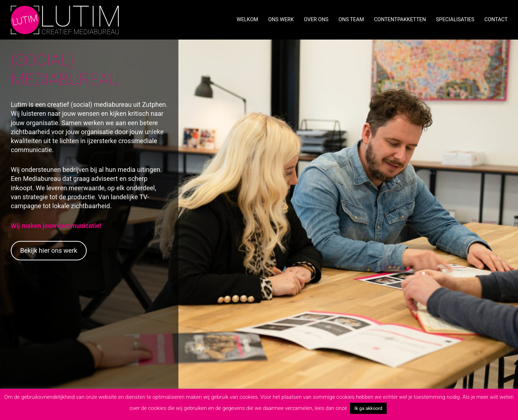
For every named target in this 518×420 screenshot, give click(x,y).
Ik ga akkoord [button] (368, 408)
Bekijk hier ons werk (49, 250)
